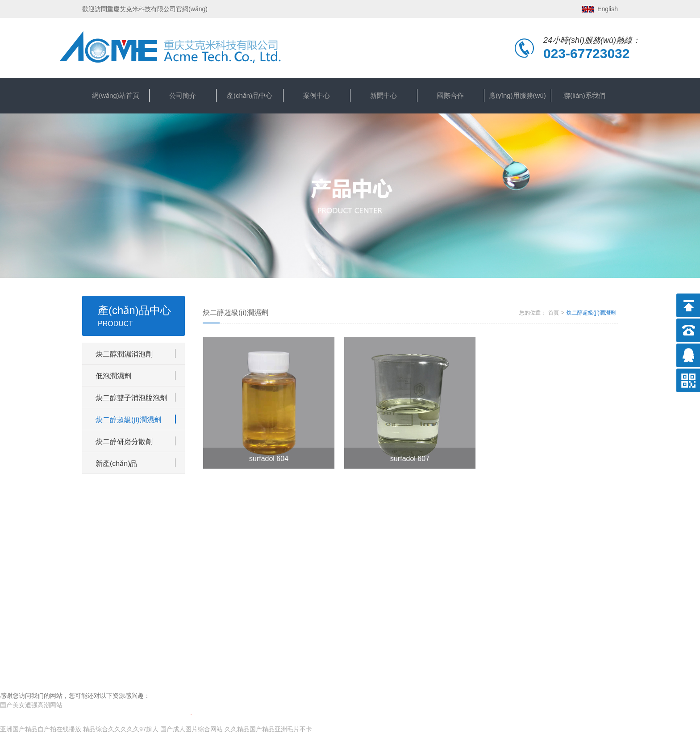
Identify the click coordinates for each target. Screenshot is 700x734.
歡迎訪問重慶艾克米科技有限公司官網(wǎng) (145, 9)
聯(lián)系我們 (584, 95)
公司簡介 (183, 95)
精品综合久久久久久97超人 (121, 729)
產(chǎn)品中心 (250, 95)
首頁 (554, 313)
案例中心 (317, 95)
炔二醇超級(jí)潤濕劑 (591, 313)
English (608, 9)
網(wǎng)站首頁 (116, 95)
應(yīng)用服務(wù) (517, 95)
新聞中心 (383, 95)
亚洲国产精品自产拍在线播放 (41, 729)
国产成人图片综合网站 (192, 729)
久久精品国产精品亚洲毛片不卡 (268, 729)
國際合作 (450, 95)
